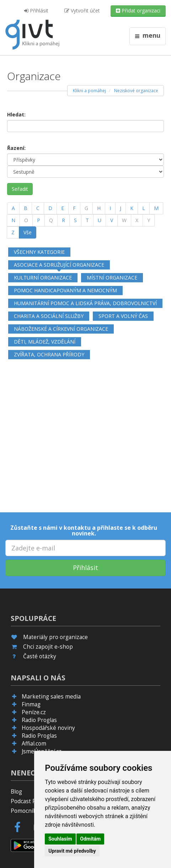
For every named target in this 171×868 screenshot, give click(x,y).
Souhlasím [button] (60, 839)
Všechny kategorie (39, 252)
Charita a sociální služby (49, 316)
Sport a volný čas (123, 316)
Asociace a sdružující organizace (59, 265)
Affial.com (34, 744)
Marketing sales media (51, 697)
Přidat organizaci (138, 11)
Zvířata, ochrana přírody (49, 354)
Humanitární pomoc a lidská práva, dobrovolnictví (85, 303)
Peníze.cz (34, 712)
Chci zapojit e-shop (48, 647)
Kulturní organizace (43, 278)
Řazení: (16, 148)
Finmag (31, 704)
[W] (124, 220)
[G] (86, 208)
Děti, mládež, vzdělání (45, 342)
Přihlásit (36, 11)
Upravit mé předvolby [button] (72, 851)
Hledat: (16, 114)
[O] (26, 220)
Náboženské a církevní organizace (61, 329)
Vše (28, 232)
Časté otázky (40, 656)
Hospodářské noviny (48, 728)
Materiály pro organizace (55, 637)
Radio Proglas (39, 720)
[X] (137, 220)
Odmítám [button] (90, 839)
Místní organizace (112, 278)
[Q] (51, 220)
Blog (16, 792)
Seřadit (20, 189)
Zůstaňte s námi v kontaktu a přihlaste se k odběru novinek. (84, 530)
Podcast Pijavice (31, 801)
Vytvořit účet (82, 11)
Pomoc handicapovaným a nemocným (65, 290)
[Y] (149, 220)
